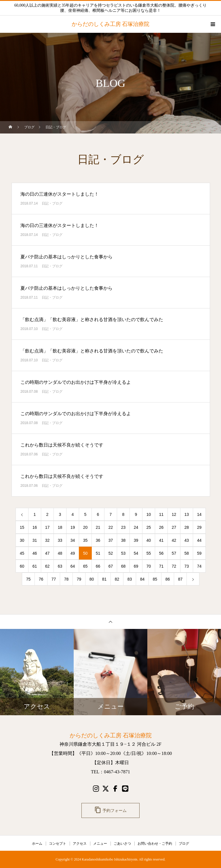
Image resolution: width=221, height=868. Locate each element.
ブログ (184, 844)
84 (142, 579)
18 (60, 527)
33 (60, 540)
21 (98, 527)
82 (117, 579)
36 (98, 540)
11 (161, 514)
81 (104, 579)
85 (155, 579)
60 (22, 566)
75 (28, 579)
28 (187, 527)
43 (187, 540)
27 (174, 527)
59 (199, 553)
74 (199, 566)
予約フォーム (110, 810)
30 (22, 540)
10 (149, 514)
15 (22, 527)
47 (47, 553)
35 (85, 540)
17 (47, 527)
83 (130, 579)
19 (73, 527)
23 (123, 527)
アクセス (80, 844)
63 (60, 566)
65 (85, 566)
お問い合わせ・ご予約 (155, 844)
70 (149, 566)
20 (85, 527)
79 (79, 579)
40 (149, 540)
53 (123, 553)
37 (111, 540)
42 (174, 540)
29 (199, 527)
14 (199, 514)
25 (149, 527)
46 (35, 553)
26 (161, 527)
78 (66, 579)
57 (174, 553)
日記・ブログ (52, 203)
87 (180, 579)
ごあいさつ (122, 844)
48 (60, 553)
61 (35, 566)
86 (168, 579)
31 (35, 540)
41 (161, 540)
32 (47, 540)
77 (54, 579)
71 (161, 566)
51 (98, 553)
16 (35, 527)
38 (123, 540)
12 (174, 514)
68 (123, 566)
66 (98, 566)
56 (161, 553)
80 (92, 579)
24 (136, 527)
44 (199, 540)
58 (187, 553)
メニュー (100, 844)
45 (22, 553)
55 (149, 553)
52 (111, 553)
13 (187, 514)
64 (73, 566)
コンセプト (58, 844)
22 (111, 527)
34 (73, 540)
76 (41, 579)
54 (136, 553)
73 (187, 566)
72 (174, 566)
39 (136, 540)
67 (111, 566)
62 (47, 566)
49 (73, 553)
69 (136, 566)
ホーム (37, 844)
